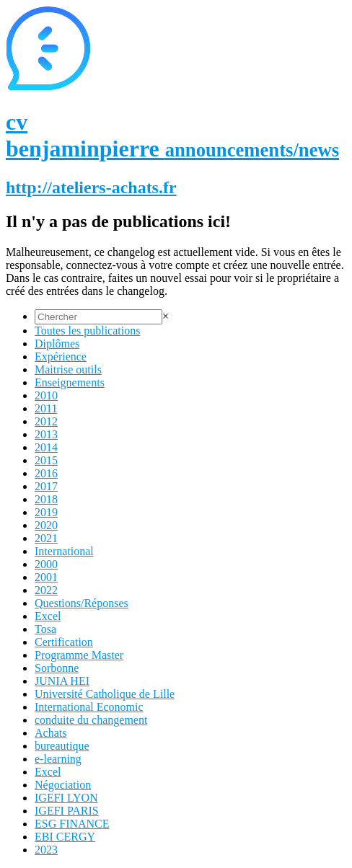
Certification (64, 642)
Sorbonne (57, 668)
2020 (46, 525)
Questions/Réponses (82, 603)
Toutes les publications (87, 331)
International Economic (89, 707)
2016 (46, 473)
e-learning (58, 759)
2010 (46, 395)
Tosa (45, 629)
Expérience (61, 356)
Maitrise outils (68, 369)
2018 (46, 499)
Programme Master (79, 655)
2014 (46, 447)
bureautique (62, 746)
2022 (46, 590)
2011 (46, 408)
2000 (46, 564)
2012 (46, 421)
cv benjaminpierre (172, 135)
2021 (46, 538)
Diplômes (57, 344)
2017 (46, 486)
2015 (46, 460)
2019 (46, 512)
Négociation (63, 785)
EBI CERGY (65, 837)
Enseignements (70, 382)
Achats (50, 733)
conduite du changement (91, 720)
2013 (46, 434)
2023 (46, 850)
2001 (46, 577)
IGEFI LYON (66, 798)
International (64, 551)
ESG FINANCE (72, 824)
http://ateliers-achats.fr (91, 187)
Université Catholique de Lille (105, 694)
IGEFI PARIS (67, 811)
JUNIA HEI (62, 681)
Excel (48, 616)
